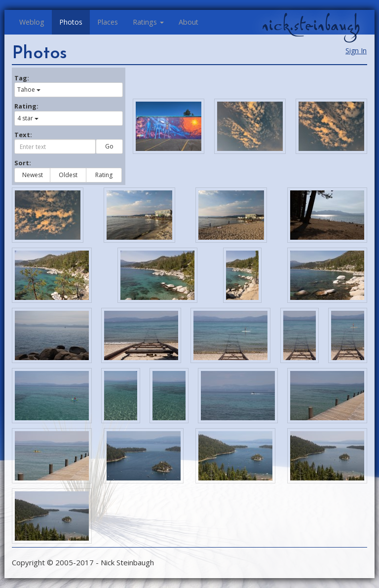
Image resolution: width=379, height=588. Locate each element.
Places (108, 22)
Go (109, 146)
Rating (104, 175)
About (189, 22)
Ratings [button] (148, 22)
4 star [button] (28, 118)
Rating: (26, 106)
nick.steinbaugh (311, 25)
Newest (33, 175)
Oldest (68, 175)
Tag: (22, 78)
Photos (71, 22)
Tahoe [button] (29, 90)
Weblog (32, 22)
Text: (23, 135)
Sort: (23, 163)
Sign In (356, 51)
